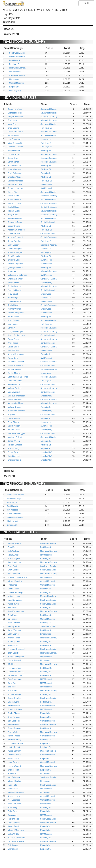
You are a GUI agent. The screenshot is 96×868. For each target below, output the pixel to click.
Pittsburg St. (15, 64)
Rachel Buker (14, 207)
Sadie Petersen (14, 369)
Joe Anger (12, 815)
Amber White (13, 271)
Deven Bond (13, 347)
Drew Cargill (13, 570)
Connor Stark (14, 589)
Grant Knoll (13, 849)
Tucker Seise (13, 819)
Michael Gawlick (15, 581)
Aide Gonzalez (14, 456)
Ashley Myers (14, 373)
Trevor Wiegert (14, 766)
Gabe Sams (13, 811)
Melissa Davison (15, 388)
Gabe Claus (13, 789)
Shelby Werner (14, 286)
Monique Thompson (16, 396)
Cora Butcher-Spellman (18, 377)
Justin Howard (14, 706)
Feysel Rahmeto (15, 728)
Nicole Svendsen (15, 365)
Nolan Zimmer (14, 555)
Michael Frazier (14, 755)
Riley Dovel (13, 294)
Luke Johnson (14, 823)
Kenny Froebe (14, 736)
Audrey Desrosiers (16, 354)
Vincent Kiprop (14, 544)
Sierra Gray (13, 158)
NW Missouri (15, 72)
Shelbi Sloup (13, 196)
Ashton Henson (14, 166)
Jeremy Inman (14, 626)
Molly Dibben (13, 245)
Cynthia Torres (14, 154)
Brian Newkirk (14, 717)
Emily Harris (13, 120)
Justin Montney (14, 740)
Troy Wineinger (14, 668)
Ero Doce (12, 773)
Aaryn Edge (13, 298)
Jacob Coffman (14, 751)
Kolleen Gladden (15, 445)
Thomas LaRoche (16, 743)
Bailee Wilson (14, 441)
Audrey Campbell (15, 237)
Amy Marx (12, 415)
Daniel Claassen (15, 713)
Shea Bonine (13, 128)
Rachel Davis (14, 305)
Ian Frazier (12, 619)
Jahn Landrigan (15, 562)
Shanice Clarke (14, 460)
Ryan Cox (12, 683)
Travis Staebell (14, 660)
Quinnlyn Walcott (15, 267)
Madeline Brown (15, 399)
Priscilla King (13, 448)
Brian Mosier (13, 770)
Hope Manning (14, 169)
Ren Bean (12, 607)
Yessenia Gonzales (16, 230)
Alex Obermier (14, 574)
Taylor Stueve (14, 418)
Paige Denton (14, 150)
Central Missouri (16, 83)
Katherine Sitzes (15, 109)
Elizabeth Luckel (15, 113)
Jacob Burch (13, 604)
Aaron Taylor (13, 758)
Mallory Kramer (14, 407)
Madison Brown (15, 203)
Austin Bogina (14, 558)
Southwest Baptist (17, 53)
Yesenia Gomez (15, 290)
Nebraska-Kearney (18, 68)
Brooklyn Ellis (14, 260)
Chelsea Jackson (15, 147)
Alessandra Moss (15, 403)
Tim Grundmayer (15, 679)
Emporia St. (14, 87)
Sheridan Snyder (15, 279)
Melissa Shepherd (16, 313)
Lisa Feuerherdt (15, 139)
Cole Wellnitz (13, 551)
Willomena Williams (16, 411)
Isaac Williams (14, 623)
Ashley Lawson (14, 135)
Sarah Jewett (13, 316)
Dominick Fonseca (16, 672)
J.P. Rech (12, 664)
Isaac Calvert (13, 762)
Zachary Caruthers (16, 841)
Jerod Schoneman (16, 611)
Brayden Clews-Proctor (18, 577)
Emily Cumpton (14, 320)
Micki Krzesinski (15, 143)
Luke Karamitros (15, 600)
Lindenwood (15, 79)
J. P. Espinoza (14, 800)
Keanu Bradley (14, 241)
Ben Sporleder (14, 721)
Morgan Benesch (15, 117)
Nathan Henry (14, 596)
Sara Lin (11, 328)
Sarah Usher (13, 162)
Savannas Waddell (16, 362)
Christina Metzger (15, 177)
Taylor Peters (13, 339)
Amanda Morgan (15, 252)
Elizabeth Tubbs (15, 381)
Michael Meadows (16, 830)
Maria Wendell (14, 392)
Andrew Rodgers (15, 694)
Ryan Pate (12, 785)
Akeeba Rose (14, 430)
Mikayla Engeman (16, 264)
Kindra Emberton (15, 132)
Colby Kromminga (16, 593)
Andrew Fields (14, 638)
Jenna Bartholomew (16, 335)
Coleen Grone (14, 233)
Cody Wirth (13, 732)
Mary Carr (12, 124)
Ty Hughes (12, 585)
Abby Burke (13, 215)
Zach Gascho (14, 653)
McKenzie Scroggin (16, 433)
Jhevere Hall (13, 283)
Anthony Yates (14, 642)
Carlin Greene (14, 226)
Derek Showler (14, 698)
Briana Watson (14, 200)
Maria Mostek (14, 350)
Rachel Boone (14, 384)
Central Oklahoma (17, 75)
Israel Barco (13, 645)
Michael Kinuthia (15, 675)
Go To (86, 3)
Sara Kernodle (14, 256)
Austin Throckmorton (17, 838)
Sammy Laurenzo (15, 188)
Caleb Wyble (13, 834)
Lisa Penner (13, 324)
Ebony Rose (13, 452)
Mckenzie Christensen (17, 275)
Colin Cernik (13, 634)
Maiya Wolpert (14, 426)
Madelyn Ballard (15, 437)
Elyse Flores (13, 422)
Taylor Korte (13, 358)
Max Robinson (14, 777)
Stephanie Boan (15, 222)
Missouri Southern (17, 56)
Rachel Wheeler (15, 218)
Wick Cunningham (16, 657)
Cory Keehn (13, 547)
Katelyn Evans (14, 211)
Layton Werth (14, 702)
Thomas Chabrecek (16, 649)
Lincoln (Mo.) (15, 91)
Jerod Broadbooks (16, 792)
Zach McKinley (14, 804)
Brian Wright (13, 808)
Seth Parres (13, 615)
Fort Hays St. (15, 60)
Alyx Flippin (13, 343)
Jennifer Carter (14, 309)
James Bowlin (14, 826)
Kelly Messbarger (15, 332)
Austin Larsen (14, 796)
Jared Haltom (14, 724)
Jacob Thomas (14, 630)
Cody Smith (13, 566)
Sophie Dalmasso (15, 181)
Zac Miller (12, 687)
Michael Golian (14, 781)
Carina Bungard (15, 249)
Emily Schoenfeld (15, 173)
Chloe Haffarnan (15, 301)
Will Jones (12, 691)
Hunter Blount (14, 747)
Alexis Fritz (13, 192)
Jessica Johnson (15, 184)
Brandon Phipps (15, 709)
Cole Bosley (13, 845)
